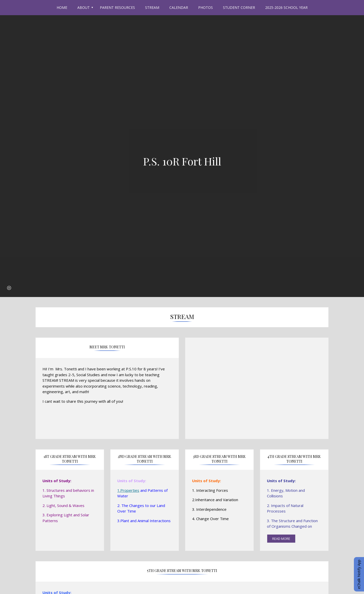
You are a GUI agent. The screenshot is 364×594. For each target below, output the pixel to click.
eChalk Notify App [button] (359, 574)
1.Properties (128, 490)
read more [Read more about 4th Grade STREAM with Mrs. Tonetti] (281, 539)
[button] (9, 288)
